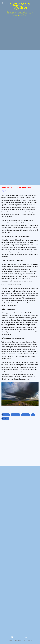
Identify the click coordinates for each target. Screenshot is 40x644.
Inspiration (26, 415)
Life (33, 415)
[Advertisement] (20, 38)
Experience (15, 415)
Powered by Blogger (20, 637)
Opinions (5, 419)
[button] (37, 188)
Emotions (6, 415)
